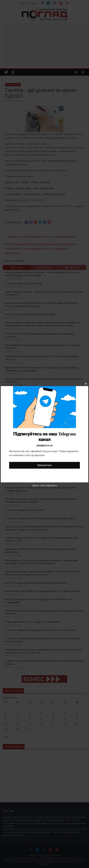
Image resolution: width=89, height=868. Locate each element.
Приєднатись (44, 465)
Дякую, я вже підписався (45, 485)
